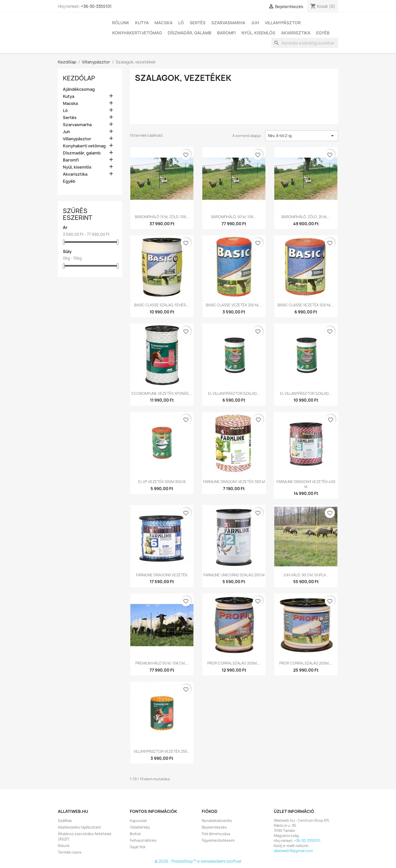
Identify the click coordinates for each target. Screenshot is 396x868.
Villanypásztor (283, 23)
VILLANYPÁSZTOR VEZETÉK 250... (162, 751)
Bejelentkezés (214, 827)
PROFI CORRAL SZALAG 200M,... (234, 663)
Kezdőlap (79, 78)
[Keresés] (305, 43)
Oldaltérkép (140, 827)
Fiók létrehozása (216, 834)
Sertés (198, 23)
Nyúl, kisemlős (258, 33)
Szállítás (65, 821)
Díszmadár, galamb (190, 33)
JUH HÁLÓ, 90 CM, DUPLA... (306, 575)
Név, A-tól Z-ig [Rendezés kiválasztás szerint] (302, 136)
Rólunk (121, 23)
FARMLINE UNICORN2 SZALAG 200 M (234, 575)
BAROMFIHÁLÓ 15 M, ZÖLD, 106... (162, 217)
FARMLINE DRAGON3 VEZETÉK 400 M (306, 484)
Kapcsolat (138, 821)
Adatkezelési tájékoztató (79, 827)
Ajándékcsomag (79, 89)
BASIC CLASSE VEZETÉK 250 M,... (234, 305)
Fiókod (210, 811)
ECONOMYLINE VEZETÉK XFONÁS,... (162, 393)
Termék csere (70, 852)
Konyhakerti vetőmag (137, 33)
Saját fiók (138, 847)
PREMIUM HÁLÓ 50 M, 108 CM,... (162, 663)
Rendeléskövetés (217, 821)
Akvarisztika (296, 33)
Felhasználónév (143, 840)
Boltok (135, 834)
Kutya (142, 23)
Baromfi (226, 33)
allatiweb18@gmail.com (293, 851)
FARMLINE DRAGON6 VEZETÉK (162, 575)
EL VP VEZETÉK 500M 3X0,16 (162, 482)
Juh (255, 23)
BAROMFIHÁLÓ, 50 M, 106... (234, 217)
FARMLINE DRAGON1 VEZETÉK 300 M (234, 482)
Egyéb (323, 33)
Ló (181, 23)
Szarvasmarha (228, 23)
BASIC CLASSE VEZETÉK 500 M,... (306, 305)
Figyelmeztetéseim (218, 840)
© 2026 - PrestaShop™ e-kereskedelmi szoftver (198, 861)
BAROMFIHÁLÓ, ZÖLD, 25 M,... (306, 217)
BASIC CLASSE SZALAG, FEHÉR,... (162, 305)
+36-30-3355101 (96, 6)
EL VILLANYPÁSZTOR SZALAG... (234, 393)
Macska (164, 23)
